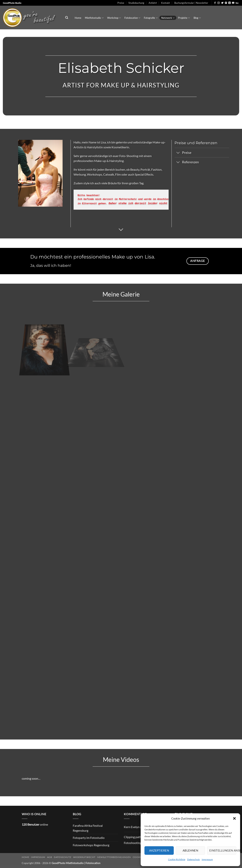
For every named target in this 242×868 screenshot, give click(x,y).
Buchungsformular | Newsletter (191, 3)
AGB (50, 857)
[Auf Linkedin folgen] (230, 3)
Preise (121, 3)
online (35, 824)
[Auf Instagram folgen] (219, 3)
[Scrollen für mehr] (121, 230)
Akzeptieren (159, 850)
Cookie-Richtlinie (177, 859)
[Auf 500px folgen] (237, 3)
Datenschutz (194, 859)
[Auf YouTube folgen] (233, 3)
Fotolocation (132, 18)
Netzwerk (168, 18)
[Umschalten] (178, 153)
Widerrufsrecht (84, 857)
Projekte (184, 18)
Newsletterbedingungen (114, 857)
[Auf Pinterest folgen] (226, 3)
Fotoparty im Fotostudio (89, 838)
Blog (197, 18)
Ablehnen (190, 850)
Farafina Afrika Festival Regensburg (88, 828)
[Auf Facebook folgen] (215, 3)
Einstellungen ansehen (223, 850)
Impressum (207, 859)
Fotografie (151, 18)
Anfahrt (153, 3)
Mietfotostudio (94, 18)
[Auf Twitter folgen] (222, 3)
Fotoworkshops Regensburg (91, 845)
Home (78, 18)
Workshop (114, 18)
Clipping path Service (138, 837)
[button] (234, 818)
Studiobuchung (136, 3)
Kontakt (166, 3)
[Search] (67, 18)
